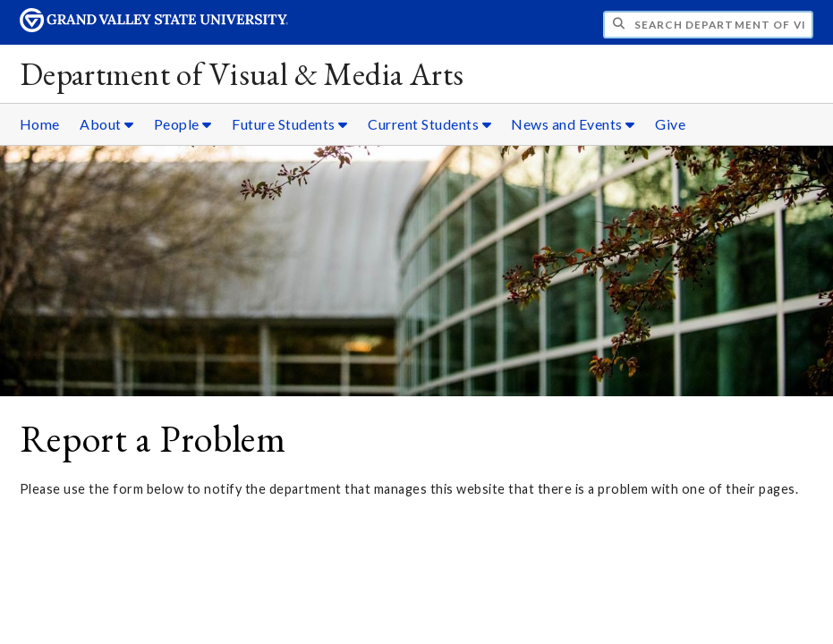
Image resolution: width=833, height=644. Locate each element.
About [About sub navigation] (107, 124)
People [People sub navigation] (183, 124)
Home (40, 124)
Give (670, 124)
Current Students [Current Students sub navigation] (429, 124)
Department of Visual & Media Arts (242, 74)
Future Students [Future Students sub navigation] (290, 124)
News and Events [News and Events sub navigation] (573, 124)
